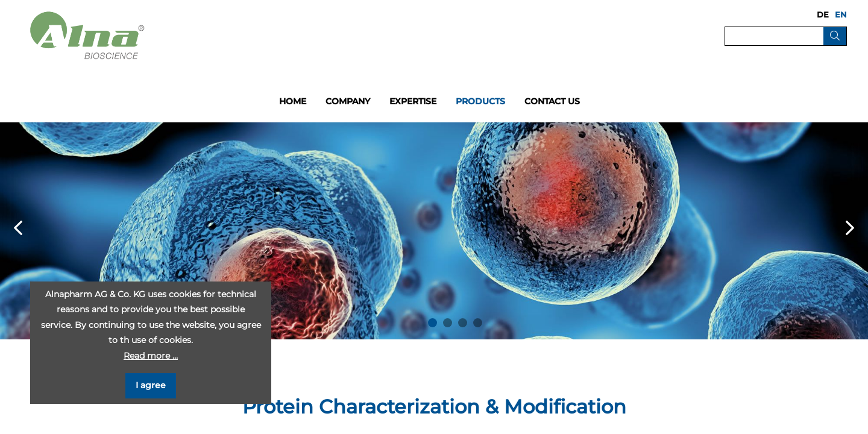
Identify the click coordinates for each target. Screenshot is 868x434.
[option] (434, 231)
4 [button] (478, 323)
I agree (151, 385)
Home (293, 101)
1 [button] (432, 323)
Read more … (151, 356)
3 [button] (463, 323)
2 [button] (448, 323)
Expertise (413, 101)
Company (348, 101)
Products (480, 101)
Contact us (552, 101)
